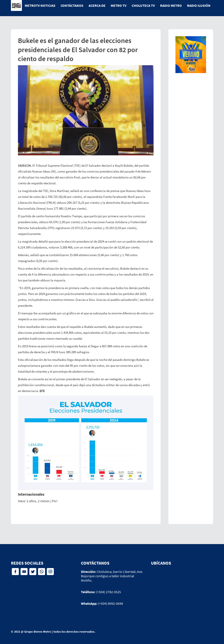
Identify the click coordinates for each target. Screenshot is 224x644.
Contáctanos (72, 5)
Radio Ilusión (199, 5)
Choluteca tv (143, 5)
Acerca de (97, 5)
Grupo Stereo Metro (38, 632)
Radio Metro (171, 5)
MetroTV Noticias (40, 5)
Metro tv (119, 5)
